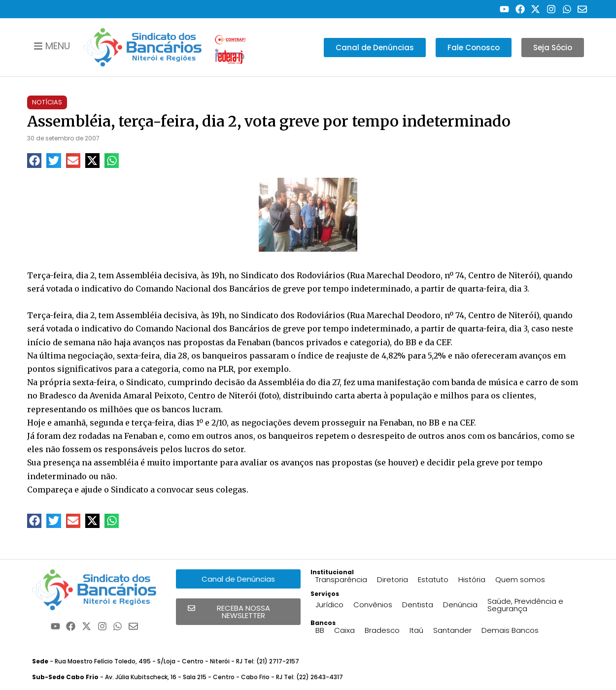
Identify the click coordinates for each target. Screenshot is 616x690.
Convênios (373, 605)
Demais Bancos (510, 630)
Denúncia (460, 605)
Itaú (416, 630)
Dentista (418, 605)
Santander (452, 630)
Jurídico (329, 605)
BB (320, 630)
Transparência (341, 579)
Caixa (344, 630)
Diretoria (393, 579)
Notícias (47, 102)
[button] (34, 160)
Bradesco (382, 630)
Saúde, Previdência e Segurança (525, 605)
